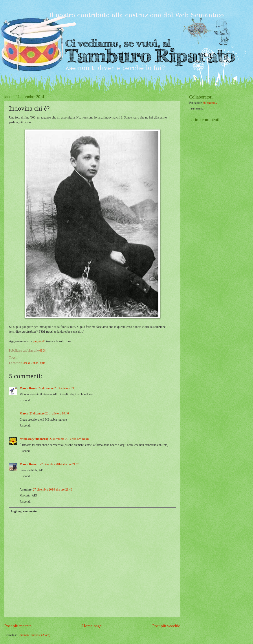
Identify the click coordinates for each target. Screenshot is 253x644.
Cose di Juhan (30, 363)
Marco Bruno (28, 388)
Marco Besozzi (29, 464)
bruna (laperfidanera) (34, 439)
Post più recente (18, 626)
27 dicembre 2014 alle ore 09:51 (58, 388)
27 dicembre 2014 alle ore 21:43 (52, 490)
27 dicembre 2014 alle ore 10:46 (49, 413)
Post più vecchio (166, 626)
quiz (43, 363)
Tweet (13, 358)
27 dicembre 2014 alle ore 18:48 (69, 439)
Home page (92, 626)
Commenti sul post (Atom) (34, 635)
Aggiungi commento (24, 511)
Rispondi (25, 400)
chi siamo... (210, 103)
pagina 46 (39, 341)
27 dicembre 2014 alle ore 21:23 (60, 464)
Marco (24, 413)
